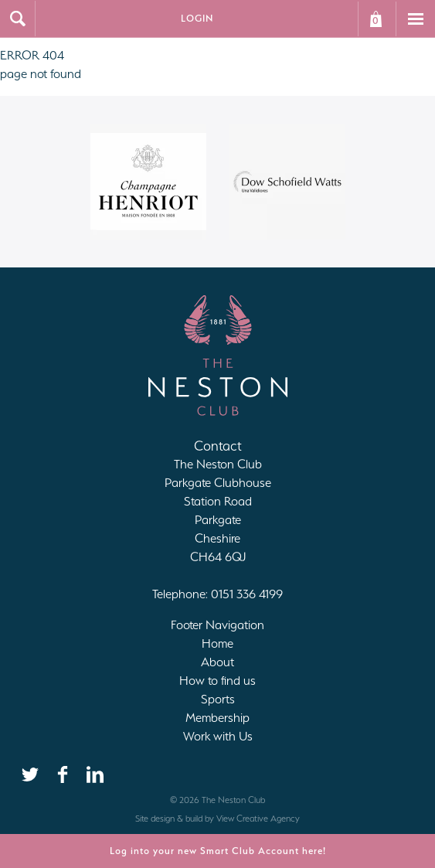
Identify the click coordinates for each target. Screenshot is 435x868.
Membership (217, 718)
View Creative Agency (258, 819)
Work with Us (218, 736)
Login (197, 18)
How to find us (217, 681)
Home (217, 643)
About (217, 662)
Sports (218, 699)
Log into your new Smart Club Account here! (218, 851)
